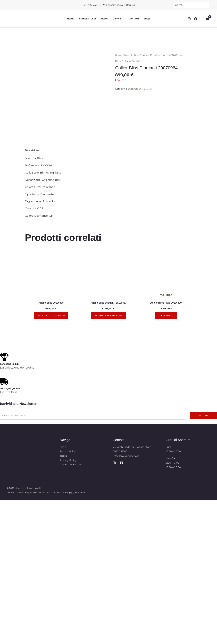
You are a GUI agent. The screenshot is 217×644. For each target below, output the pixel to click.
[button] (122, 19)
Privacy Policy (68, 463)
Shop (147, 19)
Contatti (134, 19)
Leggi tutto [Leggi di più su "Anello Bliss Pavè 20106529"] (166, 318)
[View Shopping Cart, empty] (207, 19)
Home (71, 19)
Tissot (104, 19)
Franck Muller (88, 19)
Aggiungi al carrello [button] (51, 318)
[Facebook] (195, 19)
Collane (127, 61)
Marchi (129, 55)
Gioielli (118, 19)
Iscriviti (204, 418)
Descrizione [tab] (33, 151)
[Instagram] (188, 19)
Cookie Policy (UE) (71, 467)
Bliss (139, 55)
